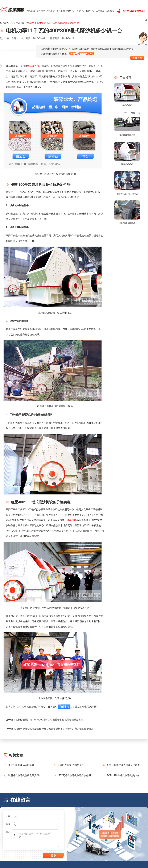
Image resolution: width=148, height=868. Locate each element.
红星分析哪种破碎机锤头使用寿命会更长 (125, 765)
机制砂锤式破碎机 (127, 223)
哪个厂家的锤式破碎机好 (21, 765)
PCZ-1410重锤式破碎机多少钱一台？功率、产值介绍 (125, 775)
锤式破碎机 (33, 66)
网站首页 (31, 11)
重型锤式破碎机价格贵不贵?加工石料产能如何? (26, 775)
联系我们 (110, 11)
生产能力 (100, 11)
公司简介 (41, 11)
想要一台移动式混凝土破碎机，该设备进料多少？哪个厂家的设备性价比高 (54, 729)
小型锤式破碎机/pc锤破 (127, 194)
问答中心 (80, 11)
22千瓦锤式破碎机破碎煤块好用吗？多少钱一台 (76, 775)
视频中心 (90, 11)
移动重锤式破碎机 (127, 135)
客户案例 (61, 11)
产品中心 (51, 11)
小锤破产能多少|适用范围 (71, 765)
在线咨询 (137, 58)
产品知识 (21, 23)
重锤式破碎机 (127, 164)
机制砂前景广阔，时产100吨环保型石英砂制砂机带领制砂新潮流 (49, 720)
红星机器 (72, 520)
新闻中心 (70, 11)
